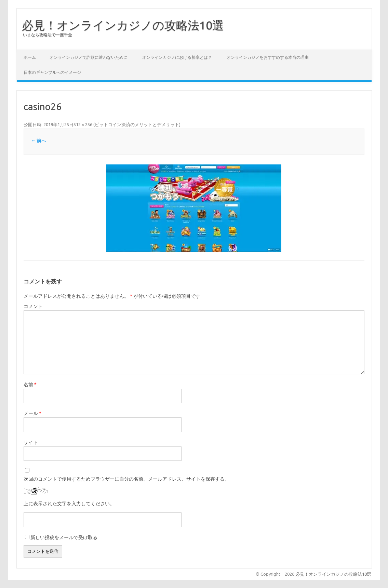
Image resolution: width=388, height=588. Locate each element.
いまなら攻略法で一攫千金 (48, 35)
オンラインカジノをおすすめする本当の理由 (268, 57)
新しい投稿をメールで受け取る (64, 537)
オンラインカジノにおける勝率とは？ (177, 57)
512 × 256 (83, 124)
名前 (30, 385)
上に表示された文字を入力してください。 (69, 504)
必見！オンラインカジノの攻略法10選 (123, 25)
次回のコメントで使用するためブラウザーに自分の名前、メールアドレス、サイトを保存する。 (126, 479)
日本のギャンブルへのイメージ (52, 72)
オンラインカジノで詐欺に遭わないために (89, 57)
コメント (33, 306)
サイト (31, 442)
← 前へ (38, 141)
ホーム (30, 57)
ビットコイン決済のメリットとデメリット (137, 124)
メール (32, 413)
